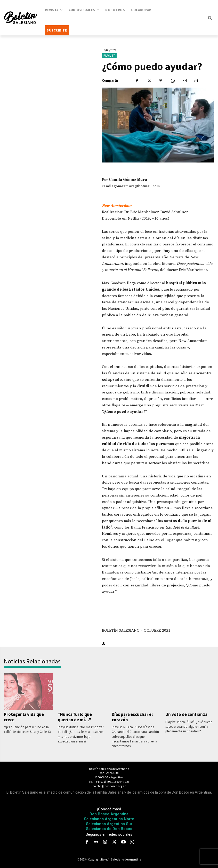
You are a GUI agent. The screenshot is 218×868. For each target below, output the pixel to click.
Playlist (109, 56)
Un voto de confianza (186, 714)
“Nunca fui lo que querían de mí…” (75, 717)
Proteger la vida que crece (24, 717)
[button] (209, 18)
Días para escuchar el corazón (132, 717)
